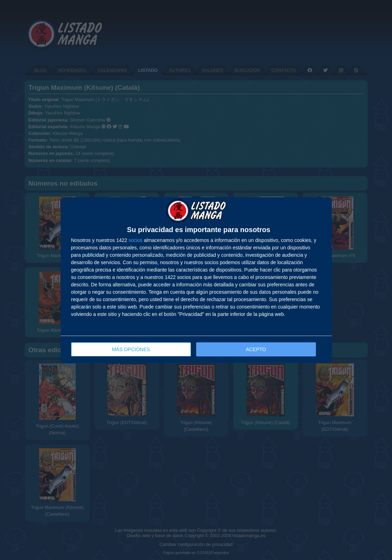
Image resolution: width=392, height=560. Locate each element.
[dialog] (196, 280)
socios (136, 240)
